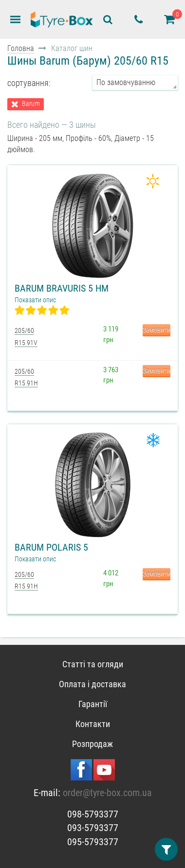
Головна (21, 48)
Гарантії (93, 704)
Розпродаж (92, 744)
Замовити (157, 330)
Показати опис (35, 300)
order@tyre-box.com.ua (107, 793)
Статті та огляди (93, 664)
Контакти (93, 724)
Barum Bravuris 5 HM (62, 288)
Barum (31, 104)
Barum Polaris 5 (51, 547)
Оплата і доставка (92, 684)
